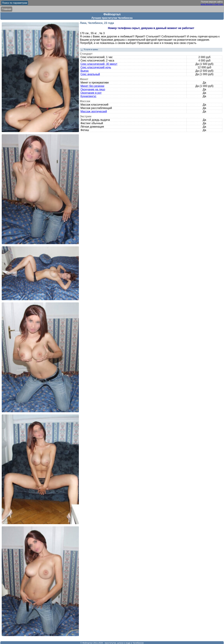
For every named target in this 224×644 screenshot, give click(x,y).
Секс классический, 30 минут (99, 64)
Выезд (84, 71)
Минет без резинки (92, 86)
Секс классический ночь (96, 67)
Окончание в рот (91, 93)
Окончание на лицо (93, 89)
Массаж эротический (94, 111)
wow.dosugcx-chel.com (212, 4)
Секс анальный (90, 74)
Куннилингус (88, 96)
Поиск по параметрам (15, 3)
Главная (7, 9)
